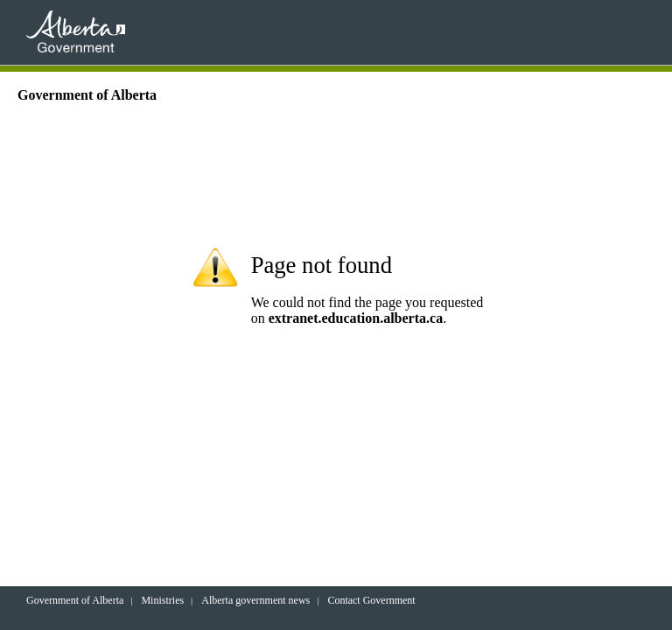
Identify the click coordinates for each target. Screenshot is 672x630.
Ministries (162, 600)
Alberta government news (255, 600)
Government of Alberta (75, 600)
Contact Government (371, 600)
